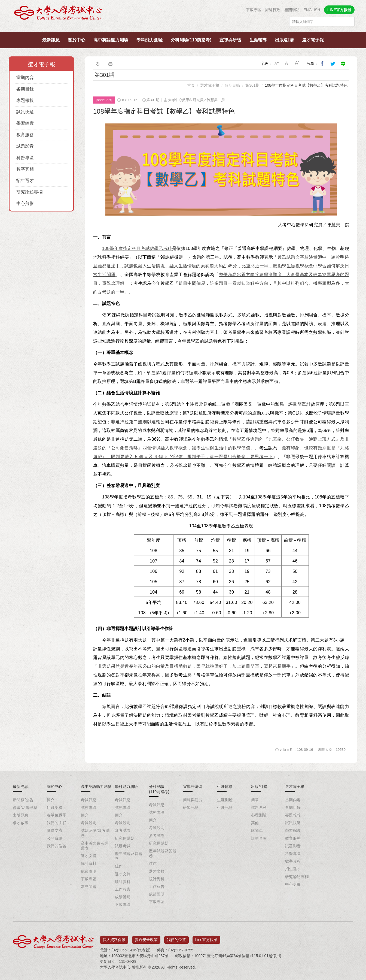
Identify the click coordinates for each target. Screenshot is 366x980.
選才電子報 (313, 40)
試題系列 (259, 807)
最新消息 (20, 787)
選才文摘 (89, 856)
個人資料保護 (114, 938)
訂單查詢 (259, 838)
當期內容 (25, 78)
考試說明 (89, 823)
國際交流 (55, 830)
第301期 (252, 85)
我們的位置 (57, 846)
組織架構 (55, 807)
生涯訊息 (225, 807)
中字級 (287, 63)
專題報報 (25, 100)
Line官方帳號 (206, 938)
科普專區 (25, 158)
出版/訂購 (284, 40)
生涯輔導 (258, 40)
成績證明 (89, 871)
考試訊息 (89, 800)
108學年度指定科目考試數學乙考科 (137, 248)
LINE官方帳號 (339, 10)
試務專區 (89, 807)
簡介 (51, 800)
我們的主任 (57, 823)
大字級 (297, 63)
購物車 (257, 830)
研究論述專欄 (29, 192)
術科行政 (273, 10)
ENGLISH (312, 10)
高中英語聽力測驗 (111, 40)
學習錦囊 (25, 123)
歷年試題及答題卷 (129, 856)
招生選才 (25, 181)
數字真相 (25, 169)
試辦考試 (123, 846)
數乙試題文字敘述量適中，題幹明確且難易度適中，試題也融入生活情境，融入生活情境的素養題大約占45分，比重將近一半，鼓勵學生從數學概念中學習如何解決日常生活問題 (221, 266)
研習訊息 (191, 807)
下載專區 (254, 10)
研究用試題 (125, 838)
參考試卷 (123, 830)
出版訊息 (21, 815)
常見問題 (89, 887)
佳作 (119, 866)
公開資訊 (55, 838)
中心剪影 (25, 203)
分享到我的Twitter (333, 63)
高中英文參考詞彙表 (95, 846)
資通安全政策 (146, 938)
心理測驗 (259, 815)
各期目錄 (25, 89)
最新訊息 (51, 40)
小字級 (276, 63)
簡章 (255, 800)
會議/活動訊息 (25, 807)
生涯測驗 (225, 800)
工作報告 (123, 889)
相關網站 (292, 10)
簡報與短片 (193, 800)
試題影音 (25, 146)
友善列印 (110, 63)
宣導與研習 (230, 40)
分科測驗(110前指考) (191, 40)
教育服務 (25, 135)
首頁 (191, 85)
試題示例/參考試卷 (95, 833)
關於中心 (77, 40)
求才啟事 (21, 823)
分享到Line (343, 63)
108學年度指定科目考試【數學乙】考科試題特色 (306, 85)
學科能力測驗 (150, 40)
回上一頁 (97, 63)
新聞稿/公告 (23, 800)
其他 (255, 823)
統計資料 (89, 863)
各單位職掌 (57, 815)
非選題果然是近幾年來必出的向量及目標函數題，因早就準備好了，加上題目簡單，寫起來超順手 (194, 666)
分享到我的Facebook (322, 63)
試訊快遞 (25, 112)
